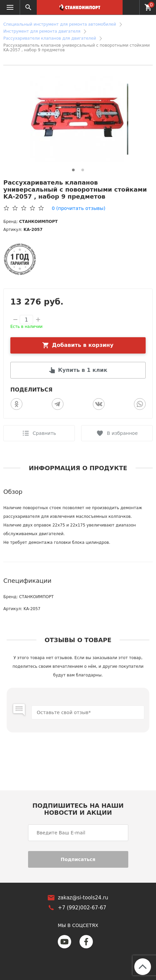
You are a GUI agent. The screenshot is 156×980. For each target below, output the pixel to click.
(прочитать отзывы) (79, 208)
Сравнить (44, 433)
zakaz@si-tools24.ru (83, 898)
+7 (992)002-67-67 (131, 7)
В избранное (122, 433)
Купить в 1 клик (83, 370)
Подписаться (78, 859)
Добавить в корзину (83, 345)
